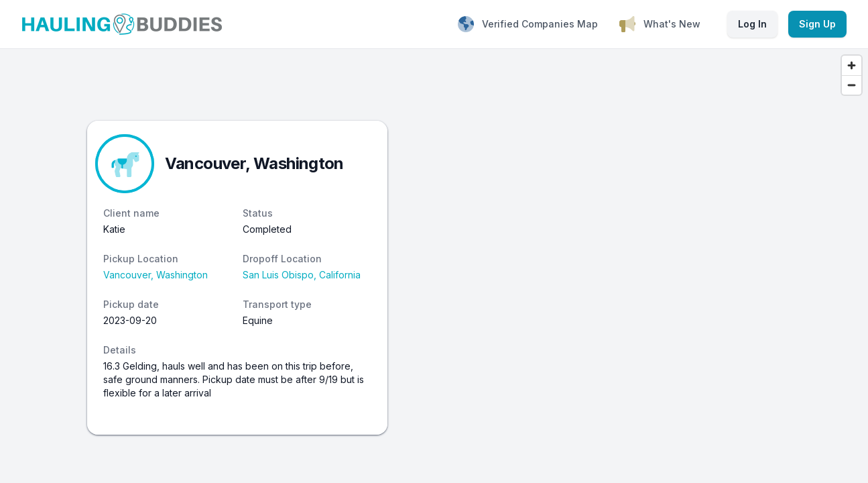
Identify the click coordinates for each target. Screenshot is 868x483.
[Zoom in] (852, 65)
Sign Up (817, 24)
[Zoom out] (852, 85)
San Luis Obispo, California (302, 275)
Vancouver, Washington (156, 275)
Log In (752, 24)
